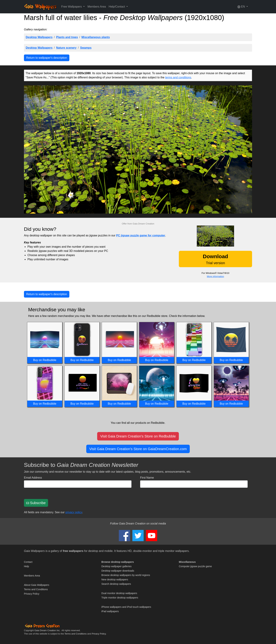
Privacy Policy (32, 594)
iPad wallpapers (110, 611)
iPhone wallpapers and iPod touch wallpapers (126, 607)
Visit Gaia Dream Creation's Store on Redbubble (138, 436)
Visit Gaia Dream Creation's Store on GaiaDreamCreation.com (138, 449)
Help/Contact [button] (117, 7)
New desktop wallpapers (115, 579)
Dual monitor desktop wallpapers (119, 593)
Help (26, 566)
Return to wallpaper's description (47, 58)
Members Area (97, 7)
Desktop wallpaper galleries (116, 566)
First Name (147, 478)
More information (215, 276)
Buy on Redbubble (45, 360)
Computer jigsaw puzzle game (195, 566)
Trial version (215, 259)
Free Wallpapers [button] (72, 7)
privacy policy (74, 512)
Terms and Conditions (36, 589)
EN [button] (242, 7)
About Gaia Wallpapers (37, 585)
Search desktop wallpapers (116, 584)
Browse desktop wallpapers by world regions (126, 575)
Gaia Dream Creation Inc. (47, 630)
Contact (28, 562)
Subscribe (36, 503)
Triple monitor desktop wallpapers (120, 598)
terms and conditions (178, 77)
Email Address (33, 478)
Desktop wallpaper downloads (118, 571)
